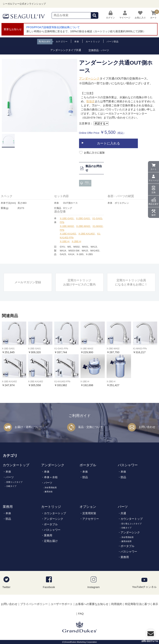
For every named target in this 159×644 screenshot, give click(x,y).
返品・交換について (91, 427)
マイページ (154, 180)
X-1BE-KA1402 (68, 234)
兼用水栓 (49, 492)
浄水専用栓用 (51, 488)
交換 (153, 192)
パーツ (10, 477)
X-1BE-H (65, 241)
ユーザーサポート (62, 604)
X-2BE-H (76, 241)
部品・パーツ (85, 183)
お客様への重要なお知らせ (92, 604)
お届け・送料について (28, 427)
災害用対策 (89, 513)
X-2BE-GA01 (83, 218)
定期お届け (51, 541)
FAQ (81, 614)
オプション (88, 507)
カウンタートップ (16, 465)
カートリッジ (51, 507)
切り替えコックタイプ (131, 524)
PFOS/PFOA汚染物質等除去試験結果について (53, 27)
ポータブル (88, 465)
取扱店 (91, 101)
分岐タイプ (11, 486)
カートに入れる (108, 143)
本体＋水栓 (51, 477)
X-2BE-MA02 (83, 226)
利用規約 (117, 604)
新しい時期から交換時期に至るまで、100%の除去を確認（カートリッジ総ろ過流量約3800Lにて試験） (86, 31)
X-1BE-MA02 (67, 226)
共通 (123, 513)
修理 (153, 215)
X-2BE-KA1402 (87, 234)
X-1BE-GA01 (67, 218)
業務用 (8, 507)
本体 (8, 472)
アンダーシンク (89, 78)
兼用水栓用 (126, 541)
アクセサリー (91, 519)
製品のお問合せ (91, 168)
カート (154, 169)
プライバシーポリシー (34, 604)
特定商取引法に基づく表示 (142, 604)
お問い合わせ (147, 427)
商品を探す (154, 204)
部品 (85, 477)
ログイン (110, 15)
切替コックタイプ (14, 482)
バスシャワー (128, 465)
